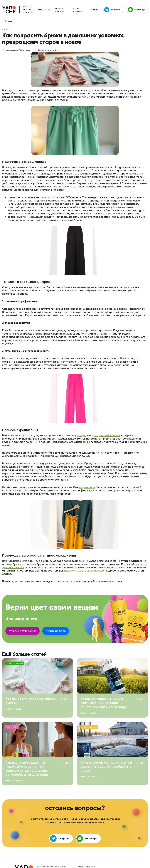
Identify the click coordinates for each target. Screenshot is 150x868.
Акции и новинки (78, 10)
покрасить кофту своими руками (85, 571)
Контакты (94, 10)
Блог (50, 10)
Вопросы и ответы (59, 10)
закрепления (87, 487)
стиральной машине (107, 435)
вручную (81, 435)
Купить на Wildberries (22, 631)
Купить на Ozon (56, 631)
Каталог (42, 10)
